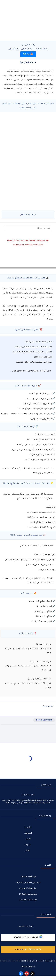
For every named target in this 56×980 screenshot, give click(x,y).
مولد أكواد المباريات (28, 877)
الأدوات (28, 845)
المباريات (28, 833)
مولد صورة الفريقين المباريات (28, 883)
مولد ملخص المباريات (28, 894)
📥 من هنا (28, 54)
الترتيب (28, 839)
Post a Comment (44, 720)
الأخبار (28, 851)
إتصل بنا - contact (25, 926)
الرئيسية (28, 827)
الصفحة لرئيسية (28, 63)
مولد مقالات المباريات (28, 900)
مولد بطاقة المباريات (28, 888)
